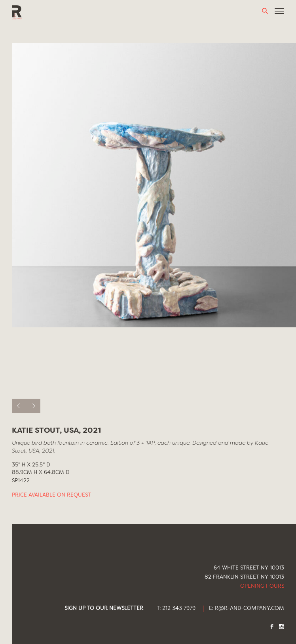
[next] (33, 406)
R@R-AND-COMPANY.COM (250, 609)
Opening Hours (262, 586)
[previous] (19, 406)
